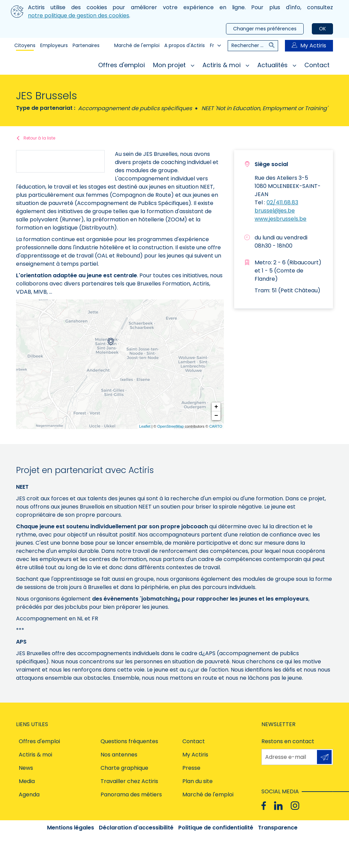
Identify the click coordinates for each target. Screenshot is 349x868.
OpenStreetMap (170, 426)
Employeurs (54, 45)
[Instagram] (295, 805)
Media (27, 781)
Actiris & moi (226, 65)
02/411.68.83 (282, 202)
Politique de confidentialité (216, 828)
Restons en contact (288, 741)
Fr (215, 45)
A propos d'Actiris (185, 45)
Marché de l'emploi (137, 45)
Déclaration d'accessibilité (136, 828)
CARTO (216, 426)
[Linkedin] (278, 805)
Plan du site (198, 781)
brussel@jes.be (275, 211)
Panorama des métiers (131, 795)
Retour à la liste (39, 138)
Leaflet (145, 426)
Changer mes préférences (265, 29)
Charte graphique (124, 768)
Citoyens (25, 45)
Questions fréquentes (129, 741)
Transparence (278, 828)
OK (322, 29)
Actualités (277, 65)
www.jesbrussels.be (280, 219)
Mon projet (174, 65)
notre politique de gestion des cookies (79, 16)
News (26, 768)
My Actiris (309, 46)
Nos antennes (119, 755)
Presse (191, 768)
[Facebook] (264, 805)
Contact (317, 65)
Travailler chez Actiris (129, 781)
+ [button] (216, 407)
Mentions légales (71, 828)
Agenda (29, 795)
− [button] (216, 416)
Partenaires (86, 45)
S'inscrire (324, 757)
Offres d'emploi (122, 65)
